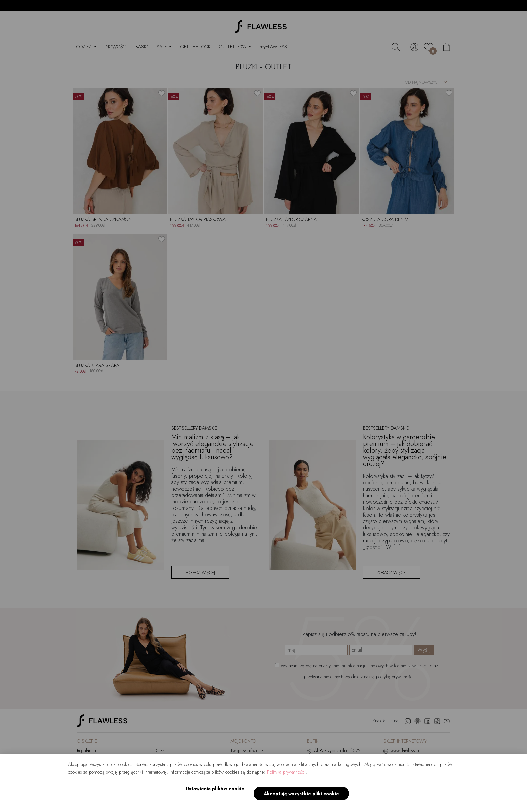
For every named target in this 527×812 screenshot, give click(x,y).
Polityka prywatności (286, 780)
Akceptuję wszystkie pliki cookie (299, 797)
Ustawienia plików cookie (213, 797)
